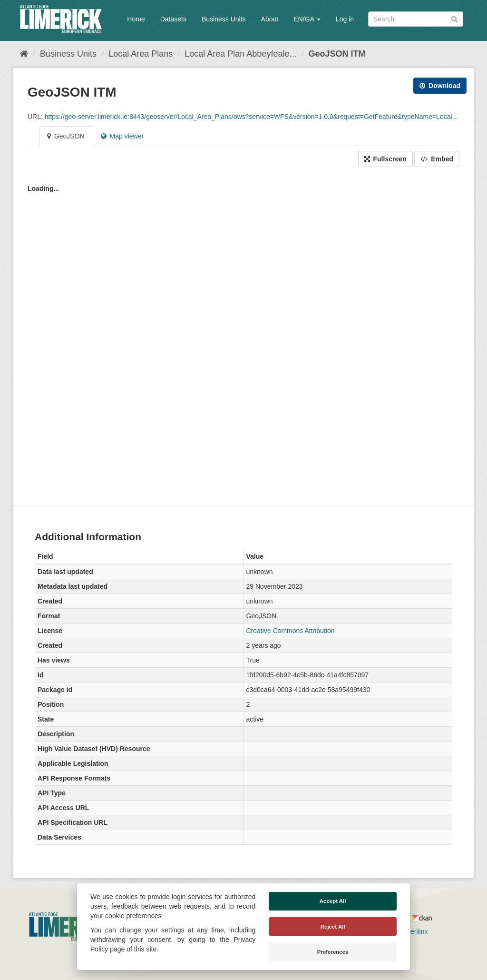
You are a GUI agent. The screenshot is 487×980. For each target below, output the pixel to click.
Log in (345, 19)
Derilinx (413, 931)
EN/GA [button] (307, 19)
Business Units (224, 19)
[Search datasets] (416, 19)
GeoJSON (66, 136)
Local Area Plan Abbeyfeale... (240, 54)
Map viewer (122, 136)
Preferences (333, 952)
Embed (437, 159)
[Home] (24, 54)
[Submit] (454, 18)
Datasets (173, 19)
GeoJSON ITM (337, 54)
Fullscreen (385, 159)
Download (440, 86)
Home (136, 19)
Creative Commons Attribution (291, 631)
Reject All (333, 927)
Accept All (333, 901)
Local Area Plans (141, 54)
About (270, 19)
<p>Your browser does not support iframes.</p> (243, 334)
